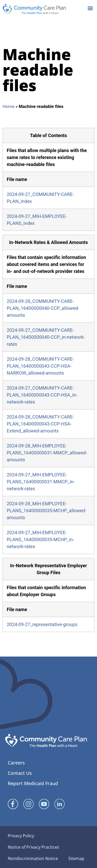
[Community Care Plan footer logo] (46, 741)
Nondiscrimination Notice (33, 858)
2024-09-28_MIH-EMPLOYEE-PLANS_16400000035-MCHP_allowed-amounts (47, 511)
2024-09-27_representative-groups (42, 624)
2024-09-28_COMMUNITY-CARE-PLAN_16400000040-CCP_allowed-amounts (43, 308)
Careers (16, 763)
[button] (90, 8)
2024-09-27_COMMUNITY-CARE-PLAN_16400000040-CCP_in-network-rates (46, 337)
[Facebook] (13, 804)
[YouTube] (44, 804)
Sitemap (76, 858)
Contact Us (20, 773)
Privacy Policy (21, 836)
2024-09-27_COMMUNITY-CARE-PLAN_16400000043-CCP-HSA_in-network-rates (42, 395)
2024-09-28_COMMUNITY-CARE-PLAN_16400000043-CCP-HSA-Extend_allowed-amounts (40, 424)
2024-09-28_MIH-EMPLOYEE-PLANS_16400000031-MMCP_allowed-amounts (47, 453)
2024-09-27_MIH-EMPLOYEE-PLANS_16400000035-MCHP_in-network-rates (40, 539)
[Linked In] (59, 804)
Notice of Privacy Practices (33, 847)
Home (9, 106)
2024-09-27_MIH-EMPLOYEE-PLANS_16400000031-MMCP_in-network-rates (41, 482)
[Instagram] (28, 804)
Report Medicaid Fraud (33, 783)
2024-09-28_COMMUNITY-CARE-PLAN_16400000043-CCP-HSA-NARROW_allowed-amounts (40, 366)
